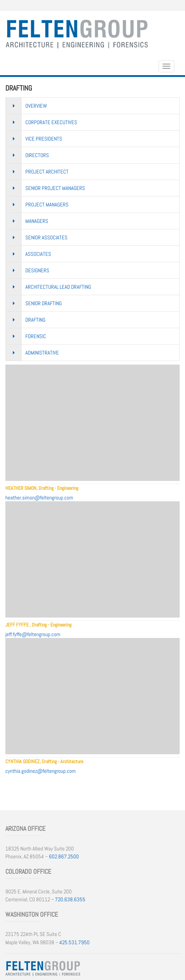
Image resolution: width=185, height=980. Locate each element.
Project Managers (47, 204)
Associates (38, 254)
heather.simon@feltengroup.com (39, 498)
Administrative (42, 353)
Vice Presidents (44, 139)
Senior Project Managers (55, 188)
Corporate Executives (51, 122)
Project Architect (47, 172)
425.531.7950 (74, 942)
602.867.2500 (64, 856)
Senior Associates (46, 237)
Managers (37, 221)
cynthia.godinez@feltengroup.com (41, 771)
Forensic (36, 336)
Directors (37, 155)
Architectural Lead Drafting (58, 287)
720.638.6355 (70, 899)
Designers (37, 270)
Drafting (35, 320)
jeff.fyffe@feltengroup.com (33, 634)
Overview (36, 106)
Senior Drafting (44, 303)
